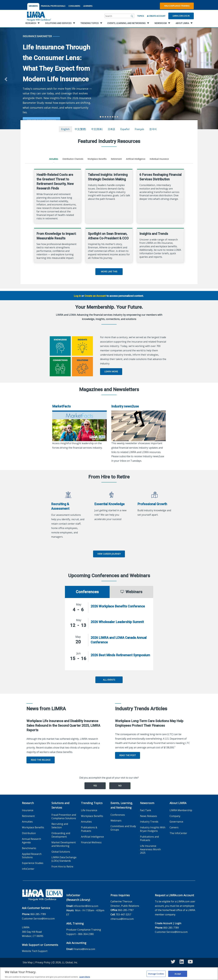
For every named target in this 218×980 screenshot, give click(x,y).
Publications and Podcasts (149, 838)
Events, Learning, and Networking (122, 805)
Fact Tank (146, 810)
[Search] (132, 16)
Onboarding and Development (61, 835)
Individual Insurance (159, 159)
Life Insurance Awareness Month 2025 (150, 849)
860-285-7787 (126, 910)
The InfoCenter (178, 833)
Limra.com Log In (181, 16)
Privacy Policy (43, 962)
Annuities (54, 159)
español (125, 129)
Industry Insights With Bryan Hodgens (153, 829)
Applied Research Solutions (32, 856)
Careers (174, 827)
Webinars (116, 821)
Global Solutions (61, 852)
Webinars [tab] (131, 592)
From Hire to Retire (62, 867)
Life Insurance (89, 810)
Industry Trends (149, 822)
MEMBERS (33, 6)
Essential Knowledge (109, 504)
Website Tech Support (35, 951)
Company (175, 816)
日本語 (111, 129)
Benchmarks (29, 848)
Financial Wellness (91, 842)
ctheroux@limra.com (122, 919)
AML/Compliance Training (177, 6)
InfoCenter (28, 869)
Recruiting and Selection (60, 826)
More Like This (109, 271)
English (65, 129)
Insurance (28, 810)
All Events (109, 680)
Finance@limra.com (84, 949)
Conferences (118, 815)
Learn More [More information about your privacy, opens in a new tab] (85, 977)
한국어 (153, 129)
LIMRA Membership (181, 810)
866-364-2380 (86, 934)
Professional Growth (152, 504)
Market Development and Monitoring (64, 844)
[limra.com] (39, 16)
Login (178, 923)
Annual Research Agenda (31, 841)
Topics (141, 16)
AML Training (75, 923)
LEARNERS (88, 6)
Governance (176, 822)
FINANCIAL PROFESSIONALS (53, 6)
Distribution (29, 833)
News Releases (149, 816)
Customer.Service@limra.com (38, 919)
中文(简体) (97, 129)
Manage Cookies (156, 974)
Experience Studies (33, 863)
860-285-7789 (38, 914)
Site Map (28, 962)
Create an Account (95, 296)
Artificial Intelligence (136, 159)
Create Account (156, 16)
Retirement (116, 159)
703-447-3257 (123, 914)
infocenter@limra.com (86, 906)
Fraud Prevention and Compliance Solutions (64, 817)
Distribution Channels (73, 159)
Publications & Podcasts (89, 829)
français (139, 129)
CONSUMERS (74, 6)
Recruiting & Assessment (60, 506)
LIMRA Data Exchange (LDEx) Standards (64, 859)
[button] (5, 78)
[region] (109, 974)
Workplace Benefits (97, 159)
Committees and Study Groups (123, 828)
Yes (95, 786)
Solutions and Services (60, 805)
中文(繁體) (80, 129)
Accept (178, 974)
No (120, 786)
